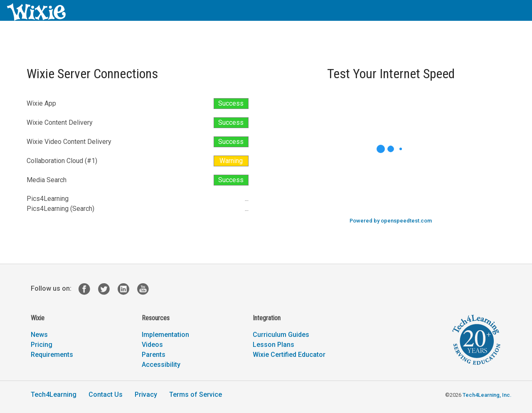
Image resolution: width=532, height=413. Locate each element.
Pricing (42, 345)
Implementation (165, 335)
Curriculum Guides (281, 335)
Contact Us (106, 394)
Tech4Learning (54, 394)
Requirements (52, 355)
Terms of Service (196, 394)
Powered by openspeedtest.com (391, 221)
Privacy (146, 394)
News (39, 335)
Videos (152, 345)
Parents (154, 355)
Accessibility (161, 365)
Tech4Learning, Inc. (487, 395)
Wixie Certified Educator (289, 355)
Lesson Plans (273, 345)
